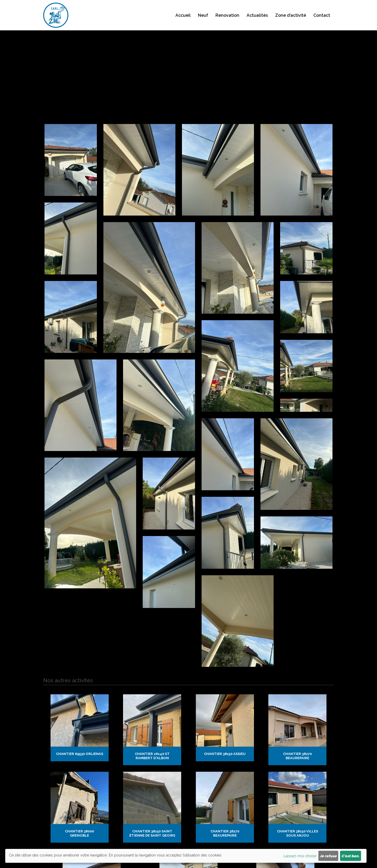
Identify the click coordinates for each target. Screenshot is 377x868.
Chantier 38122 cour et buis (92, 776)
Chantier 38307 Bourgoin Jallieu (189, 776)
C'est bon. (350, 856)
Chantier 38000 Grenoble (79, 744)
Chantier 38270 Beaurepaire (297, 711)
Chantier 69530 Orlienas (80, 709)
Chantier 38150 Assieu (225, 709)
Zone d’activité (291, 21)
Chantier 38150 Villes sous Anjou (298, 744)
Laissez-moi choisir (300, 856)
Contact (322, 21)
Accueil (183, 21)
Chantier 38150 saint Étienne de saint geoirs (152, 744)
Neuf (203, 21)
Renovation (227, 21)
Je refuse (328, 856)
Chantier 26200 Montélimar (285, 776)
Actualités (257, 21)
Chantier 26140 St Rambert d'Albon (152, 711)
